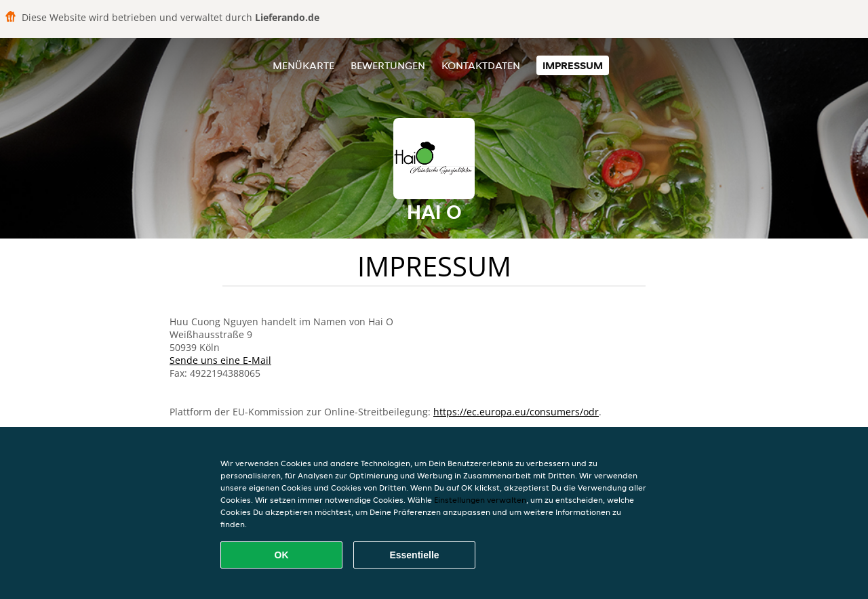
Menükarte (303, 65)
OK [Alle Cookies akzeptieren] (282, 555)
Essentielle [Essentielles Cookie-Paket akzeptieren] (414, 555)
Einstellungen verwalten (480, 500)
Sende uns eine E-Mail (220, 360)
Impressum (573, 65)
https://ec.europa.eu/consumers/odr (516, 412)
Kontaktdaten (481, 65)
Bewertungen (388, 65)
